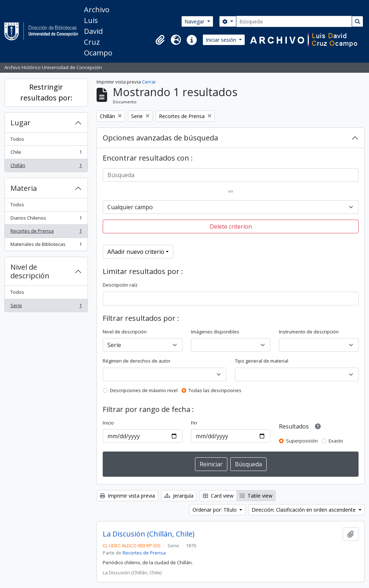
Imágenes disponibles (215, 332)
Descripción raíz (120, 285)
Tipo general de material (262, 361)
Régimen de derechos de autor (137, 361)
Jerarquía (179, 496)
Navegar (195, 21)
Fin (194, 423)
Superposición (302, 441)
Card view (218, 496)
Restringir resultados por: (46, 92)
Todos (17, 139)
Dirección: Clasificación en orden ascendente (304, 510)
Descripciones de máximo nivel (144, 390)
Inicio (108, 423)
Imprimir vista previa (127, 496)
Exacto (336, 441)
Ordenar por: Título (215, 510)
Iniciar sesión (222, 40)
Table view (256, 496)
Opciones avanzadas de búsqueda (160, 138)
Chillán (46, 167)
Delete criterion (231, 226)
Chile (46, 154)
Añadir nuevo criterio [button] (136, 252)
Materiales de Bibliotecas (46, 246)
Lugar (21, 123)
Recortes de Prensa (46, 232)
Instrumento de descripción (309, 332)
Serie (46, 307)
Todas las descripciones (215, 390)
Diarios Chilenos (46, 219)
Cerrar (149, 82)
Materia (24, 188)
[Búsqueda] (294, 21)
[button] (160, 40)
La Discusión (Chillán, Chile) (149, 534)
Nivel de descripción (30, 271)
